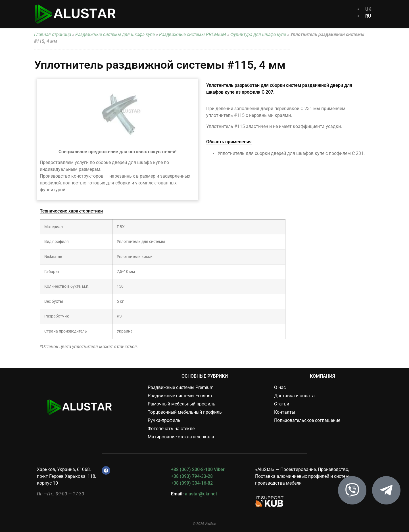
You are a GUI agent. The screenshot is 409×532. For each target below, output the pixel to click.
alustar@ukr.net (201, 494)
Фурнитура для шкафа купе (258, 34)
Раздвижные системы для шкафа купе (115, 34)
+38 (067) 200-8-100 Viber (198, 469)
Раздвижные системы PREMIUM (193, 34)
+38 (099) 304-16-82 (192, 483)
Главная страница (53, 34)
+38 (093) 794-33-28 (192, 476)
